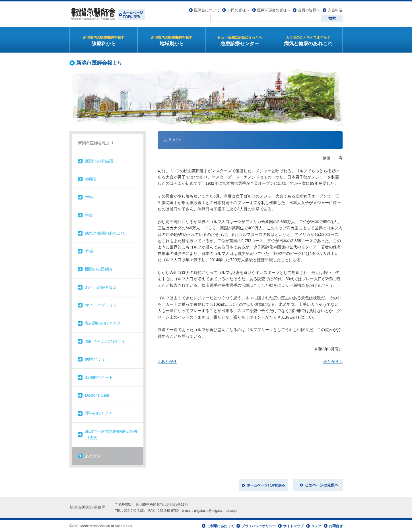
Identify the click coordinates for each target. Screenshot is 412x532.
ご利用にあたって (221, 526)
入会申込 (335, 10)
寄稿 (89, 251)
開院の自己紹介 (99, 269)
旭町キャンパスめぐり (105, 341)
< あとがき (167, 361)
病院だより (95, 359)
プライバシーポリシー (259, 526)
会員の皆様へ (309, 10)
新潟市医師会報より (96, 143)
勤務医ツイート (99, 377)
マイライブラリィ (101, 305)
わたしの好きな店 (101, 287)
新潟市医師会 (107, 14)
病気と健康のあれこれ (105, 233)
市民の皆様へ (238, 10)
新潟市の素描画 (99, 161)
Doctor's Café (97, 395)
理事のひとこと (99, 413)
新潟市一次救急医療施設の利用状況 (111, 435)
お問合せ (336, 526)
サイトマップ (293, 526)
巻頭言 (91, 179)
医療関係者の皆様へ (274, 10)
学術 (89, 197)
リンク (316, 526)
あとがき (93, 456)
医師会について (207, 10)
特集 (89, 215)
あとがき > (333, 361)
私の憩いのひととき (103, 323)
